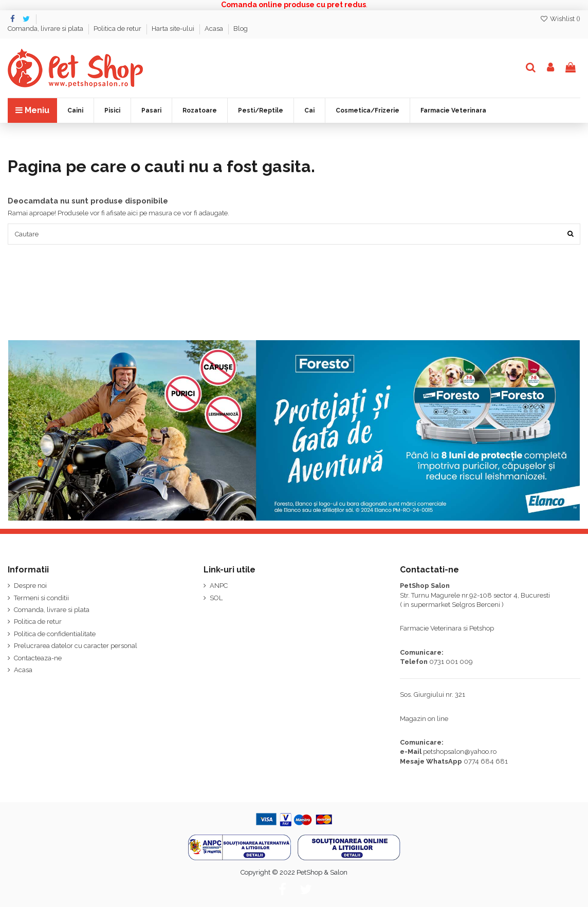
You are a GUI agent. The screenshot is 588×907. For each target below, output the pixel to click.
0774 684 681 (486, 761)
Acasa (215, 29)
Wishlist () (560, 19)
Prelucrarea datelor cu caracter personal (76, 646)
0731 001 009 (451, 662)
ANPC (219, 586)
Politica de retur (118, 29)
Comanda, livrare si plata (46, 29)
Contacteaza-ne (38, 658)
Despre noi (30, 586)
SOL (216, 598)
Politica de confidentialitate (55, 634)
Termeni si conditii (41, 598)
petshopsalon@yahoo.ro (460, 752)
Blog (241, 29)
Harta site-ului (174, 29)
